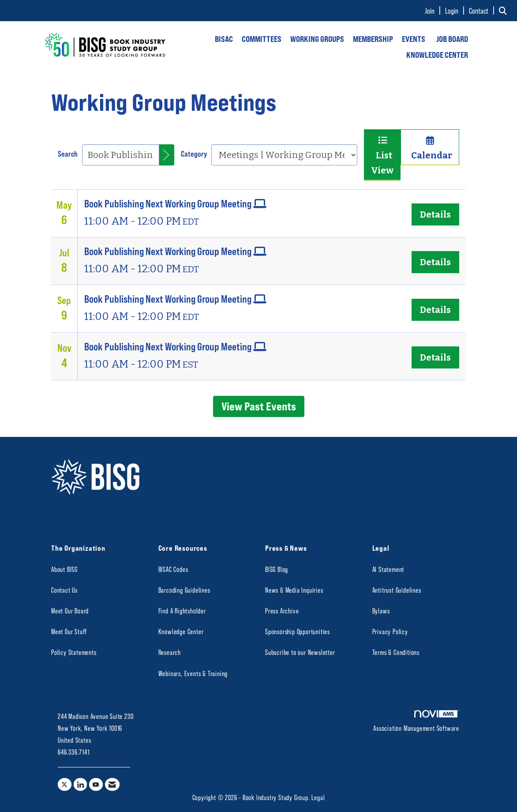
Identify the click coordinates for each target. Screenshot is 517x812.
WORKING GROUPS (317, 39)
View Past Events (259, 406)
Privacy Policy (390, 631)
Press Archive (282, 611)
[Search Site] (505, 11)
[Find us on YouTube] (96, 784)
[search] (167, 155)
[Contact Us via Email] (112, 784)
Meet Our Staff (69, 631)
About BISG (64, 569)
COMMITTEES (262, 39)
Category (194, 154)
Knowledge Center (181, 631)
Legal (318, 797)
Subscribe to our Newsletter (300, 652)
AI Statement (388, 569)
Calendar (430, 148)
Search (68, 154)
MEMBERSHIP (373, 39)
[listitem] (434, 11)
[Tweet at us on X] (65, 784)
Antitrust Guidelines (397, 590)
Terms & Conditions (396, 652)
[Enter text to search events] (121, 155)
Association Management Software (416, 721)
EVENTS (414, 39)
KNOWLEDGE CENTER (437, 55)
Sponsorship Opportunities (298, 631)
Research (170, 652)
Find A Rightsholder (182, 611)
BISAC (224, 39)
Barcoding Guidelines (184, 590)
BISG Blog (277, 569)
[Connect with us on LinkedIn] (81, 784)
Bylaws (381, 611)
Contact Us (64, 590)
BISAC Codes (173, 569)
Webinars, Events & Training (193, 673)
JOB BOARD (452, 39)
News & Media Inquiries (294, 590)
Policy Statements (74, 652)
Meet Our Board (70, 611)
